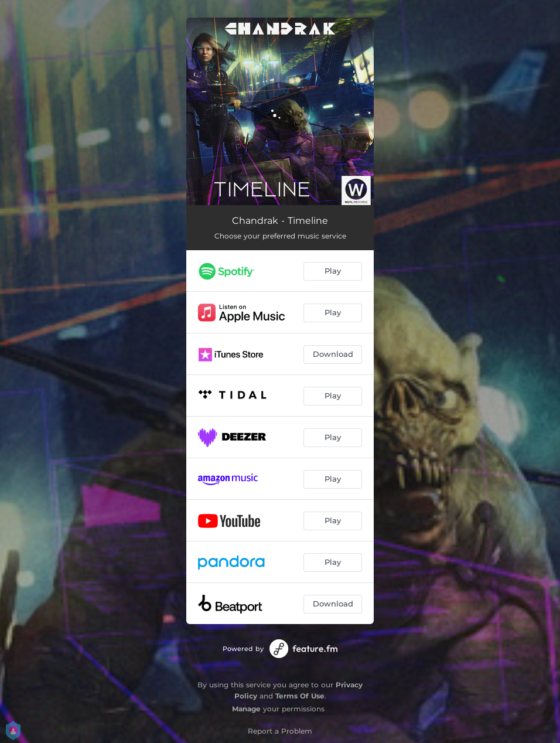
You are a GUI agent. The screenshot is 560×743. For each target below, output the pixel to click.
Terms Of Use (300, 696)
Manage (246, 709)
